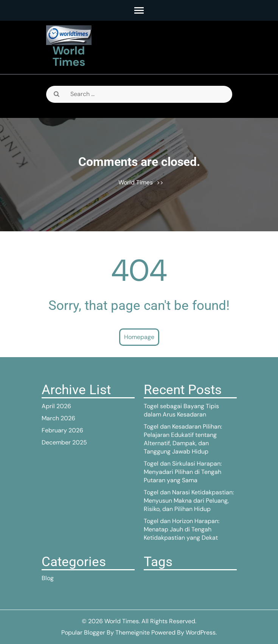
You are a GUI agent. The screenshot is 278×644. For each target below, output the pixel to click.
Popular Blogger (83, 632)
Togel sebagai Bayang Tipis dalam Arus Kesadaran (181, 410)
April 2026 (56, 406)
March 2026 (58, 418)
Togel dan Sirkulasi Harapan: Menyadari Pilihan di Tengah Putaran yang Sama (183, 472)
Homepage (139, 337)
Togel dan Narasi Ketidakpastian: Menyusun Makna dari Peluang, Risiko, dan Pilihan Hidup (189, 501)
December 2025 (64, 442)
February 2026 (62, 430)
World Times (69, 56)
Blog (48, 578)
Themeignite (133, 632)
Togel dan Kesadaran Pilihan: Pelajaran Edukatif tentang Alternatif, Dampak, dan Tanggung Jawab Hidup (183, 439)
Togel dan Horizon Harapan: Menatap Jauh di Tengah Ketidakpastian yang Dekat (182, 529)
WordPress (201, 632)
